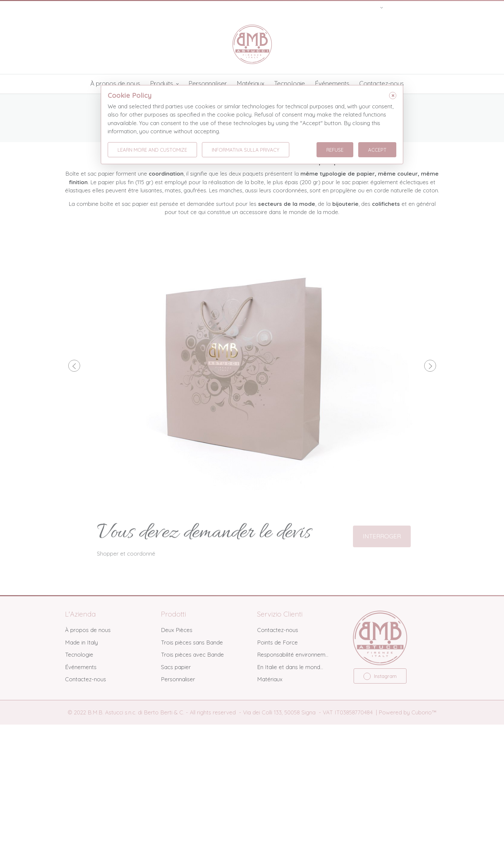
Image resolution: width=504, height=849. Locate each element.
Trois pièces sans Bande (192, 767)
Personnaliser (208, 83)
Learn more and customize (152, 150)
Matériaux (251, 83)
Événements (332, 83)
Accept (377, 150)
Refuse (335, 150)
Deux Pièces (177, 755)
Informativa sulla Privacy (246, 150)
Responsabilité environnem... (293, 779)
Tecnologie (290, 83)
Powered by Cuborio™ (407, 837)
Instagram (380, 801)
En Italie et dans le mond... (290, 792)
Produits (164, 84)
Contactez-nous (382, 83)
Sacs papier (176, 792)
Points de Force (277, 767)
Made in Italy (81, 767)
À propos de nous (115, 83)
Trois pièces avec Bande (192, 779)
